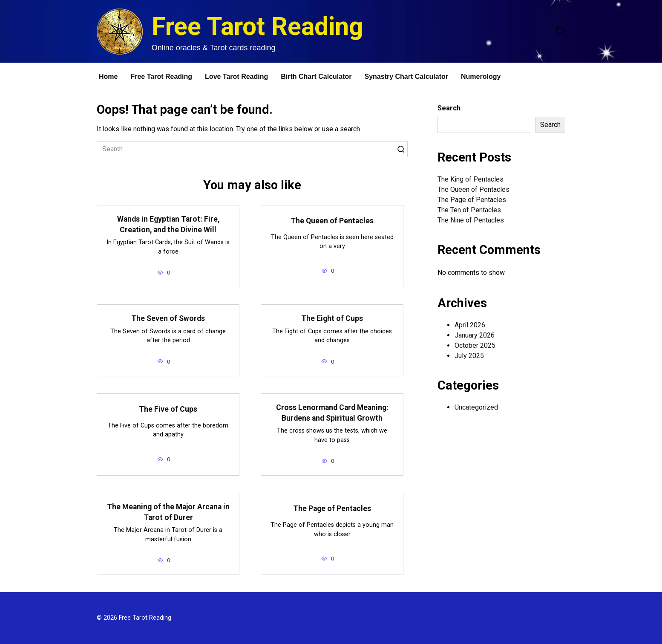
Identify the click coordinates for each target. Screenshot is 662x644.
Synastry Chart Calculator (407, 77)
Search (449, 108)
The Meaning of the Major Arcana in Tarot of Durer (168, 512)
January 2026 (475, 335)
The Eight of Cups (332, 318)
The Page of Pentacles (332, 508)
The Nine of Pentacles (471, 220)
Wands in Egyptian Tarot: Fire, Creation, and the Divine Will (168, 224)
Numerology (481, 77)
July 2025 (469, 356)
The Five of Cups (168, 409)
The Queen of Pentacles (332, 221)
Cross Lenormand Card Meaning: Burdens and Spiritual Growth (332, 413)
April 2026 (470, 325)
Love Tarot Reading (236, 77)
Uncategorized (476, 407)
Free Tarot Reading (258, 26)
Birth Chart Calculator (316, 77)
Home (108, 77)
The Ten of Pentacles (469, 210)
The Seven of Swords (168, 318)
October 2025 (475, 345)
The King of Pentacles (471, 179)
